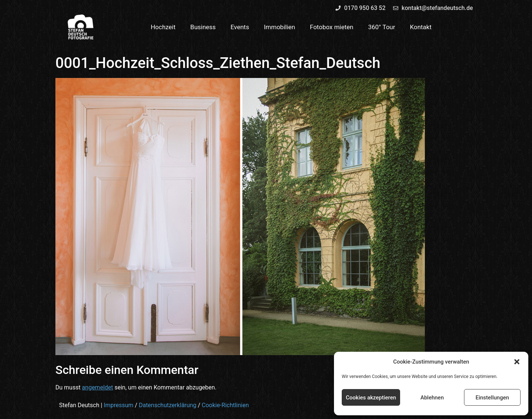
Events (240, 27)
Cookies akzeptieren (371, 398)
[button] (517, 362)
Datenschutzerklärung (168, 405)
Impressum (119, 405)
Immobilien (279, 27)
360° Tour (381, 27)
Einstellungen (492, 398)
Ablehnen (432, 398)
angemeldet (98, 387)
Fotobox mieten (332, 27)
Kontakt (421, 27)
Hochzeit (163, 27)
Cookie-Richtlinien (225, 405)
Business (203, 27)
